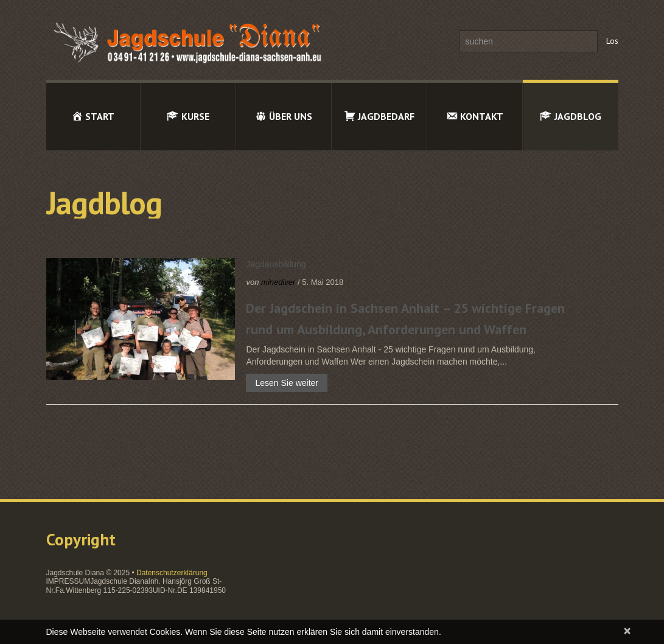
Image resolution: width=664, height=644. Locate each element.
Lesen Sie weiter (287, 383)
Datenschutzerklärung (172, 573)
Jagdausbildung (276, 264)
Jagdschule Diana (75, 573)
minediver (278, 282)
